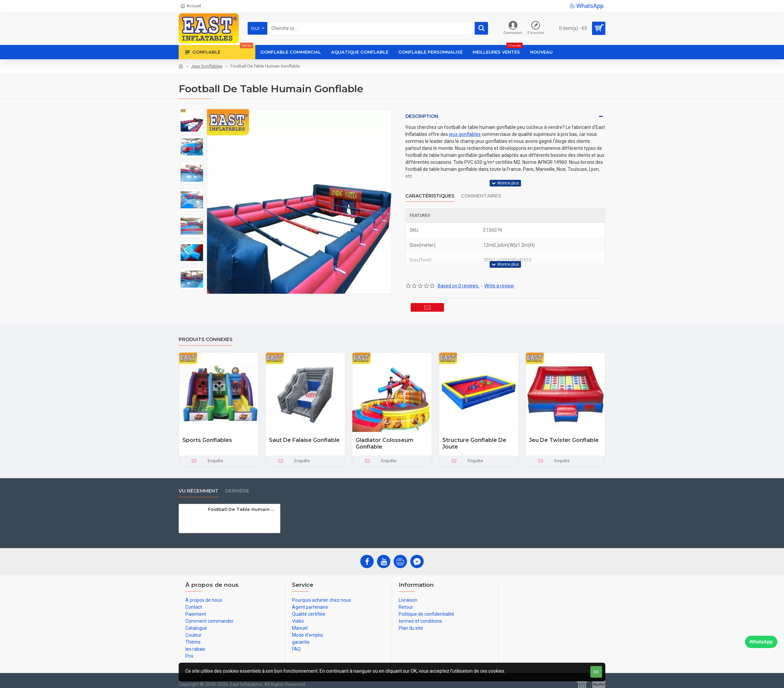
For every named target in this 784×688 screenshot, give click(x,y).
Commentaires (481, 189)
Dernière (237, 485)
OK (596, 672)
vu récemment (198, 485)
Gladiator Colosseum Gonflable (384, 437)
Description (422, 116)
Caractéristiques (430, 189)
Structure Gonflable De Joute (474, 437)
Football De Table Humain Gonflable (243, 503)
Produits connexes (205, 333)
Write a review (499, 273)
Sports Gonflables (207, 434)
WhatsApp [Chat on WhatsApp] (761, 642)
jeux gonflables (465, 134)
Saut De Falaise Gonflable (304, 434)
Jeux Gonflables (207, 66)
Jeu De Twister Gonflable (564, 434)
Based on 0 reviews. (458, 273)
